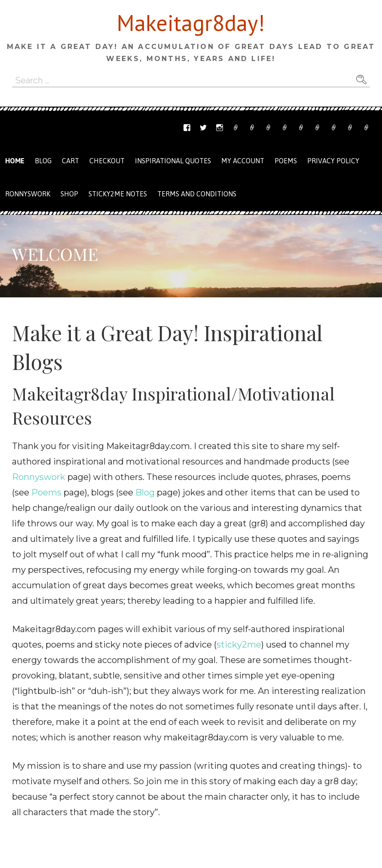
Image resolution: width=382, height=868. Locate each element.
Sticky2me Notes (118, 194)
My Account (334, 128)
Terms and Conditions (350, 128)
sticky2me (239, 645)
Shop (285, 128)
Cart (301, 128)
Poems (286, 161)
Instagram (220, 128)
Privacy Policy (367, 128)
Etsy (236, 128)
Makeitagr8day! (191, 23)
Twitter (203, 128)
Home (15, 161)
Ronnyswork (269, 128)
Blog (43, 161)
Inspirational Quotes (173, 161)
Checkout (318, 128)
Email (252, 128)
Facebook (187, 128)
